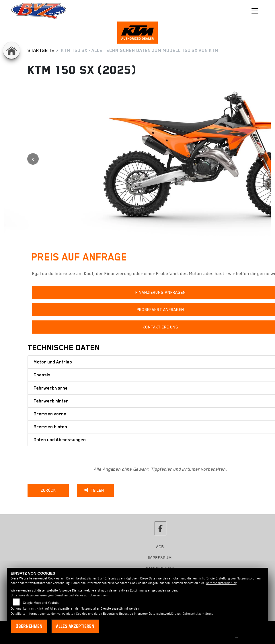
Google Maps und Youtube (41, 603)
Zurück (49, 492)
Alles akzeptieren (75, 626)
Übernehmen (29, 626)
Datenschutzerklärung (221, 583)
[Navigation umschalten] (255, 11)
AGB (160, 548)
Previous (33, 160)
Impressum (160, 559)
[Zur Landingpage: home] (11, 50)
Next (262, 160)
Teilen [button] (97, 492)
